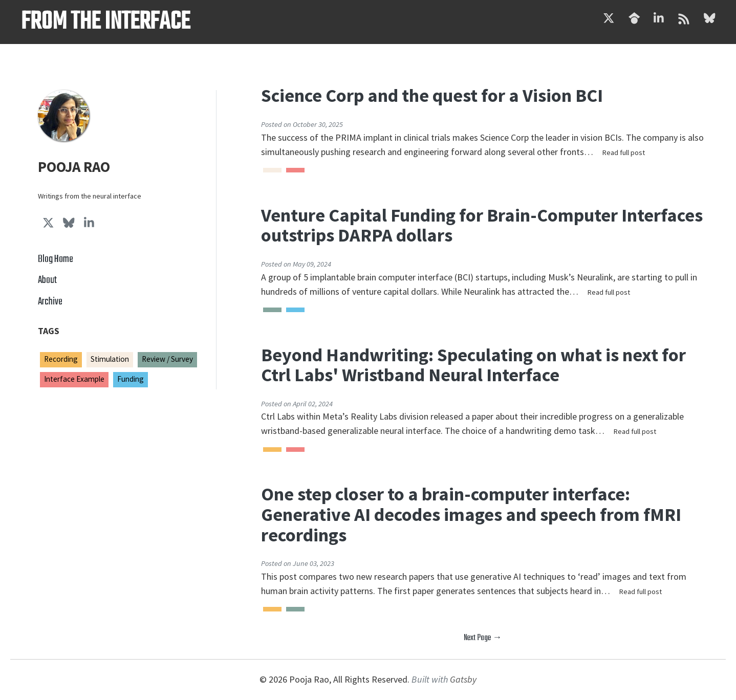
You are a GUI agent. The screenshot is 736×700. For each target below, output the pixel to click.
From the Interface (105, 22)
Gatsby (463, 679)
